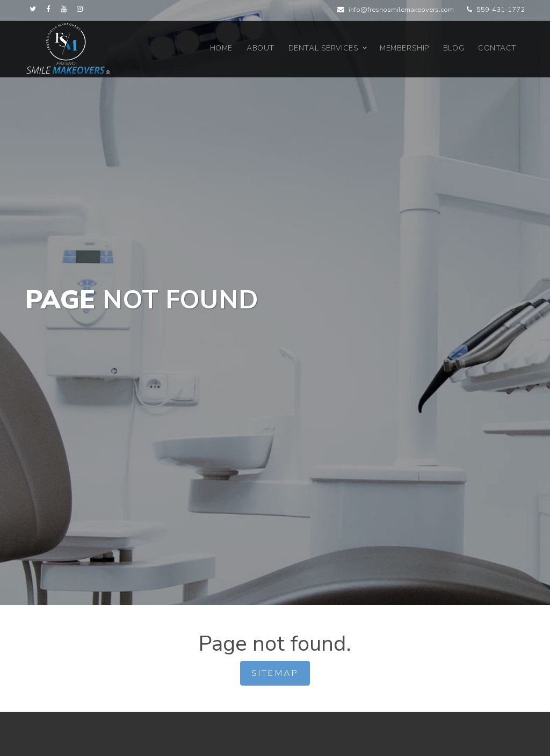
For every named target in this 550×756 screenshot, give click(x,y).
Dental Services (323, 48)
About (260, 48)
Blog (454, 48)
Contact (497, 48)
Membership (404, 48)
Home (221, 48)
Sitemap (275, 673)
